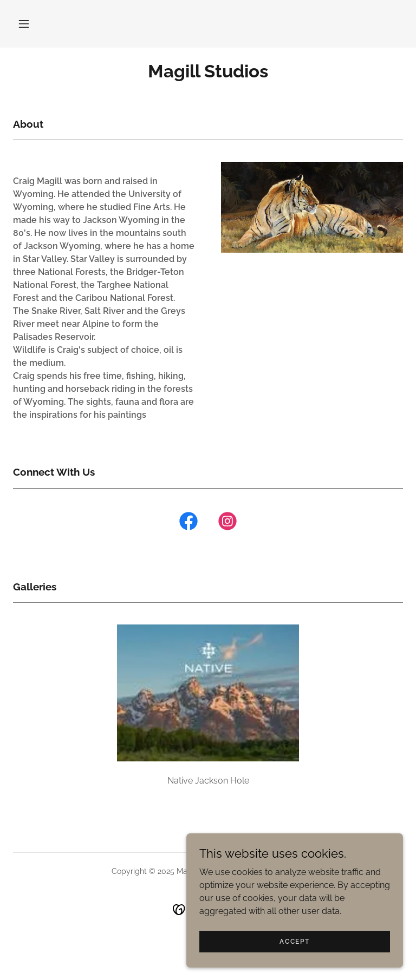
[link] (208, 74)
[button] (24, 24)
